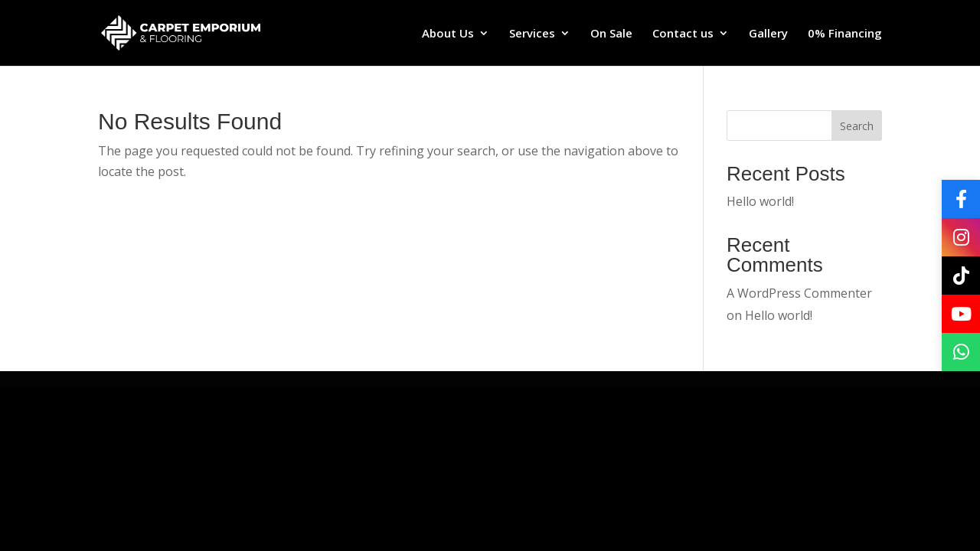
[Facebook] (961, 199)
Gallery (768, 34)
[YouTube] (961, 314)
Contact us (683, 34)
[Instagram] (961, 237)
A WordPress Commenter (799, 293)
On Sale (611, 34)
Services (532, 34)
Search (857, 126)
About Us (448, 34)
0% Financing (845, 34)
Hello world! (760, 201)
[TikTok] (961, 275)
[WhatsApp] (961, 352)
